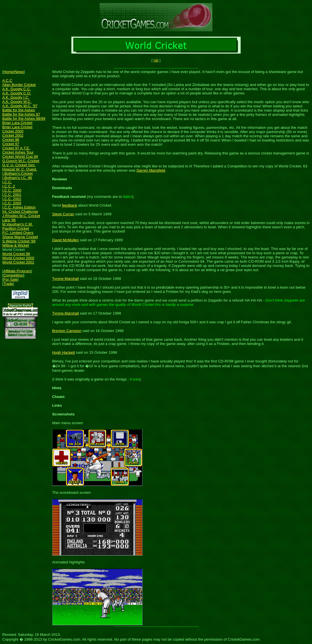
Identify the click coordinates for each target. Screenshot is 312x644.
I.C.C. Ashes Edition (19, 207)
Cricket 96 (11, 140)
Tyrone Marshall (66, 279)
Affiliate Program (17, 271)
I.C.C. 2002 (12, 199)
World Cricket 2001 (18, 262)
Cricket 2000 (13, 131)
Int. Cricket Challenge (20, 212)
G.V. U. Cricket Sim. (19, 165)
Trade (8, 284)
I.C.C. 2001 (12, 195)
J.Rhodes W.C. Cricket (21, 216)
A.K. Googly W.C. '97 (20, 106)
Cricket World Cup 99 (20, 157)
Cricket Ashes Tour (18, 152)
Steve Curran (63, 214)
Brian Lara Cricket (17, 123)
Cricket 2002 (13, 135)
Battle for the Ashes (19, 110)
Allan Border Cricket (19, 85)
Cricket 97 (11, 144)
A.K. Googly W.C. (17, 102)
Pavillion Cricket (16, 228)
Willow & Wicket (16, 245)
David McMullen (66, 240)
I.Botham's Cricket (17, 173)
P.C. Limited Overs (18, 233)
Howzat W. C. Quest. (20, 169)
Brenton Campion (67, 331)
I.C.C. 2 (9, 186)
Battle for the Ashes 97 (21, 114)
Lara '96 (9, 220)
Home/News (14, 72)
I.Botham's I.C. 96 (17, 178)
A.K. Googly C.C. (17, 89)
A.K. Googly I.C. (16, 97)
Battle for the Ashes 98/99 (24, 119)
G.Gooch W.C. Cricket (21, 161)
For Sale (10, 279)
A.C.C (7, 80)
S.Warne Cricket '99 (19, 241)
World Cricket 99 (16, 254)
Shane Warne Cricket (20, 237)
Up (156, 60)
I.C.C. (7, 182)
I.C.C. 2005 (12, 203)
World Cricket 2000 (18, 258)
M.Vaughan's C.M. (17, 224)
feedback (69, 205)
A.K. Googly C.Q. (17, 93)
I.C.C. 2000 (12, 190)
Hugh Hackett (64, 352)
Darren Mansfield (151, 170)
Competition (13, 275)
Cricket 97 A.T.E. (16, 148)
